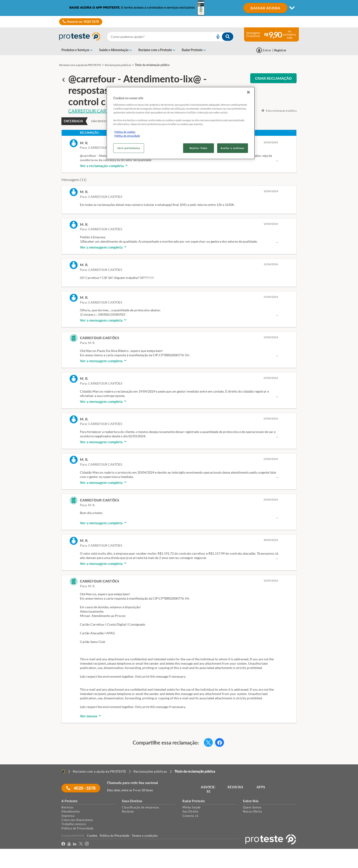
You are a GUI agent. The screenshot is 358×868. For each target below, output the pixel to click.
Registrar (280, 50)
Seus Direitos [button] (132, 801)
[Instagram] (87, 844)
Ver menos (91, 716)
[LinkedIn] (75, 844)
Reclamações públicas (118, 65)
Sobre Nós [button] (251, 801)
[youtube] (69, 844)
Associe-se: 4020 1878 (81, 22)
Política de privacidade (127, 136)
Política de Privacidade (78, 828)
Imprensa (68, 816)
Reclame (128, 811)
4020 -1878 (81, 788)
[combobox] (170, 37)
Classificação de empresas (141, 807)
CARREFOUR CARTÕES (93, 111)
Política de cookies (125, 132)
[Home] (63, 771)
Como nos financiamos (77, 820)
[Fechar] (248, 92)
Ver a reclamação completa (104, 166)
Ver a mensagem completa (104, 247)
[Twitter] (81, 844)
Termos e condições (145, 836)
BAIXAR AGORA (265, 8)
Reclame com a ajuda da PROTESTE (80, 65)
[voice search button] (216, 37)
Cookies (92, 836)
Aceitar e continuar (233, 148)
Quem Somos (252, 807)
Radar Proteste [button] (194, 801)
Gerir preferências (129, 148)
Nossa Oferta (252, 811)
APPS (261, 787)
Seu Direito (190, 811)
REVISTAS (236, 787)
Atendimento (71, 811)
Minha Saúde (192, 807)
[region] (181, 123)
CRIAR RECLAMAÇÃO (273, 78)
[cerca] (156, 37)
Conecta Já (190, 816)
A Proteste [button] (69, 801)
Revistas (67, 807)
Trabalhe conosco (74, 824)
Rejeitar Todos (199, 148)
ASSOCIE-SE (209, 789)
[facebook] (63, 844)
